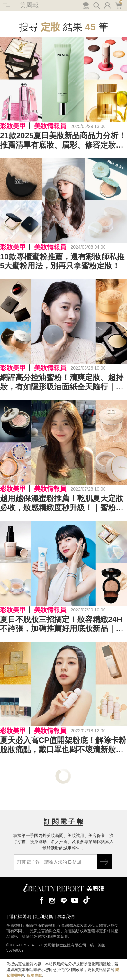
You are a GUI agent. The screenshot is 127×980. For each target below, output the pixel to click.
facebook (41, 900)
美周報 (29, 5)
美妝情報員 (50, 126)
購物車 (118, 5)
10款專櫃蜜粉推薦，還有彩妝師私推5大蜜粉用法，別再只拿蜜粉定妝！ (62, 261)
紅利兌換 (44, 917)
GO (104, 862)
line (64, 900)
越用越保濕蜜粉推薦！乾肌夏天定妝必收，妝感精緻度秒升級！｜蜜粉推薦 (62, 503)
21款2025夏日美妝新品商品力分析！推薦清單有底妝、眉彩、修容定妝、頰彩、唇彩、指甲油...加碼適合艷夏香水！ (63, 140)
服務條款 (34, 975)
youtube (75, 900)
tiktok (86, 900)
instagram (52, 900)
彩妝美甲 (13, 126)
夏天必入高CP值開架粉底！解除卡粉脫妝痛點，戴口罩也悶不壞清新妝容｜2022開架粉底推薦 (63, 745)
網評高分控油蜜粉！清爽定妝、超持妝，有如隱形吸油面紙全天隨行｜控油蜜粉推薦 (62, 382)
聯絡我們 (66, 917)
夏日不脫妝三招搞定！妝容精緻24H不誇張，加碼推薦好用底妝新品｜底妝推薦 (62, 624)
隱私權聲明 (20, 917)
